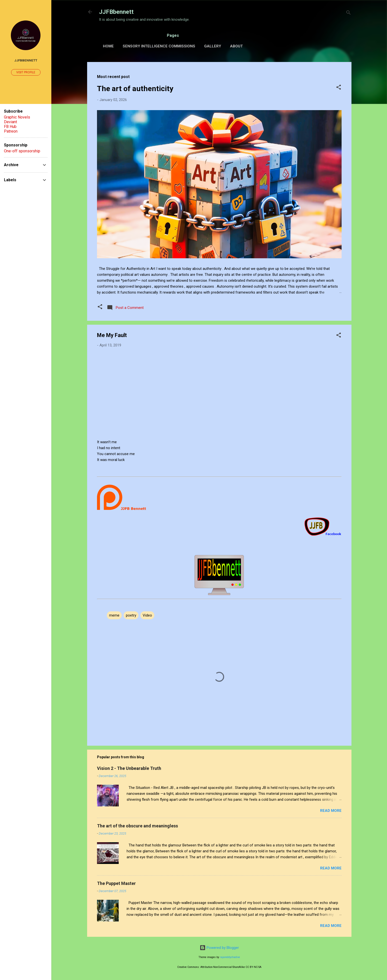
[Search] (348, 13)
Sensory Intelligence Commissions (159, 46)
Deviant (10, 122)
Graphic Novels (17, 117)
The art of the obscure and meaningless (137, 826)
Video (147, 615)
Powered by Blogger (219, 948)
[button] (339, 88)
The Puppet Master (116, 883)
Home (108, 46)
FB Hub (10, 127)
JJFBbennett (116, 12)
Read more (331, 811)
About (236, 46)
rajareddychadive (230, 957)
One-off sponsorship (22, 151)
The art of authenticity (135, 89)
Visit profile (26, 72)
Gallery (213, 46)
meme (114, 615)
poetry (131, 615)
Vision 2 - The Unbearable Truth (129, 768)
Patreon (11, 131)
